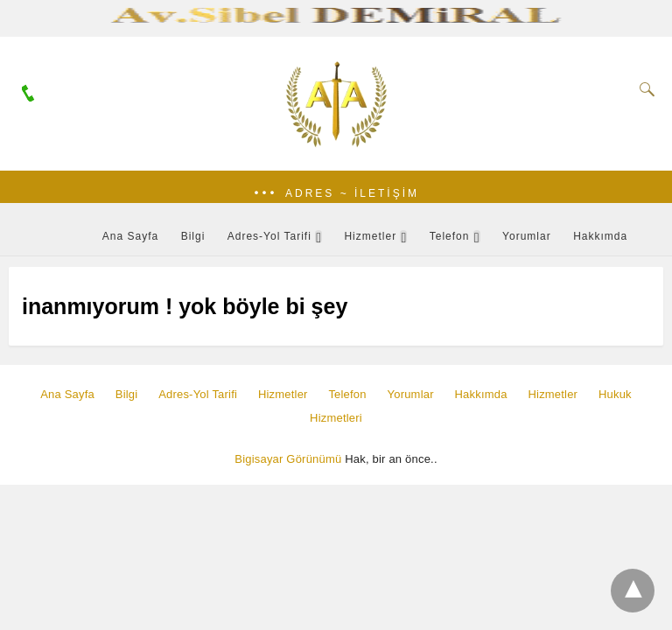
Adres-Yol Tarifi (269, 236)
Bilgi (193, 236)
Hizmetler (370, 236)
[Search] (643, 89)
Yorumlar (527, 236)
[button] (336, 194)
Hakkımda (600, 236)
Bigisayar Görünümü (288, 459)
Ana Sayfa (130, 236)
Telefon (450, 236)
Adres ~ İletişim (352, 193)
